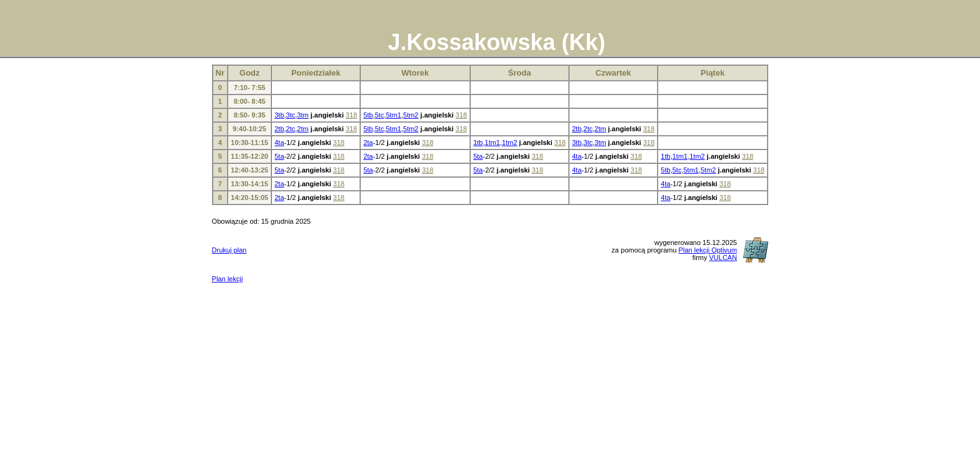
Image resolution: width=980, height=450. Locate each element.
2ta (368, 142)
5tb (368, 115)
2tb (279, 129)
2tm (302, 129)
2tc (291, 129)
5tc (380, 115)
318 (351, 115)
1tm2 (509, 142)
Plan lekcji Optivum (708, 250)
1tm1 (492, 142)
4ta (279, 142)
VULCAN (723, 257)
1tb (478, 142)
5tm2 (411, 115)
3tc (291, 115)
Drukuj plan (229, 250)
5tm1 (393, 115)
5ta (279, 156)
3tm (302, 115)
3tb (279, 115)
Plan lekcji (227, 279)
